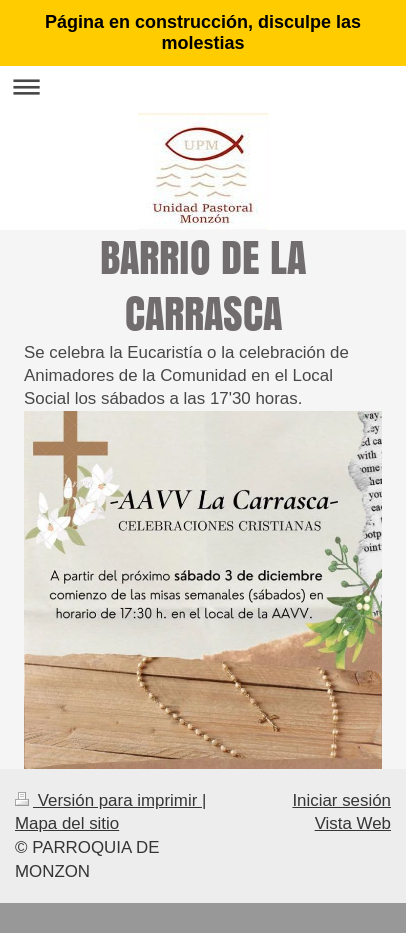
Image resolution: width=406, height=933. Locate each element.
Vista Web (353, 823)
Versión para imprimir (108, 800)
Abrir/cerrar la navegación (203, 86)
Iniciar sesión (341, 800)
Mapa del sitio (67, 823)
